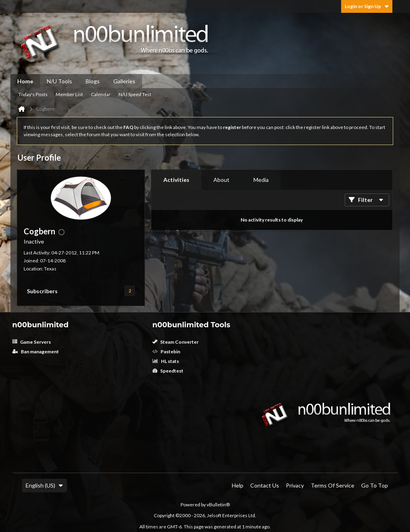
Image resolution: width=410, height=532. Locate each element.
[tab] (176, 180)
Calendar (101, 94)
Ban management (36, 352)
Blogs (93, 81)
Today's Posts (33, 94)
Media (261, 180)
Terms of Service (333, 485)
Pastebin (166, 352)
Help (238, 485)
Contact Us (265, 485)
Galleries (124, 81)
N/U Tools (59, 81)
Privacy (295, 485)
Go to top (375, 485)
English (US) (44, 485)
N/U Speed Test (135, 94)
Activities (176, 180)
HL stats (166, 361)
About (221, 180)
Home (25, 81)
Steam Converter (176, 342)
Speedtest (168, 371)
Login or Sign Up (367, 6)
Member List (69, 94)
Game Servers (32, 342)
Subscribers (42, 291)
